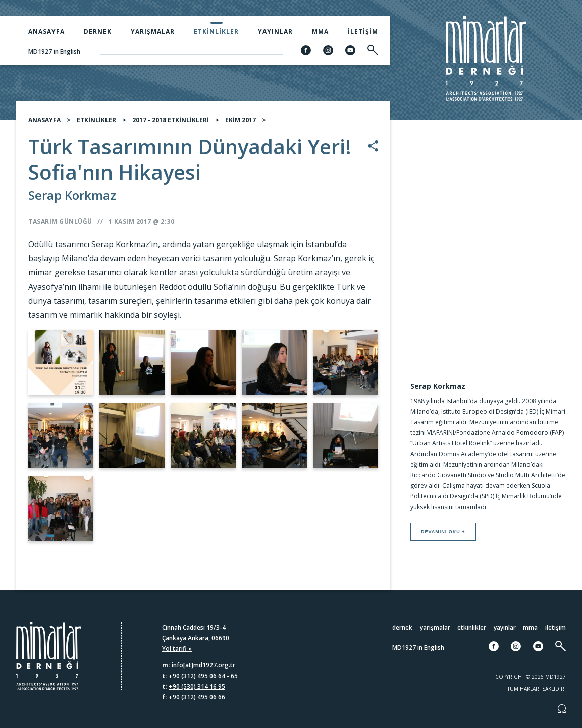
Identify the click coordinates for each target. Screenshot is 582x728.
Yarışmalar (153, 32)
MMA (320, 32)
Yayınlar (275, 32)
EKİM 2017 (241, 120)
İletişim (363, 32)
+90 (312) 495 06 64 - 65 (203, 676)
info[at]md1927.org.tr (203, 665)
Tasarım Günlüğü (60, 222)
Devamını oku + (443, 532)
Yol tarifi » (177, 649)
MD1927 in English (54, 52)
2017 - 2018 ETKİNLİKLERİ (171, 120)
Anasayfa (46, 32)
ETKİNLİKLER (96, 120)
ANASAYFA (44, 120)
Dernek (98, 32)
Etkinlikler (216, 32)
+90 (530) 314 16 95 (197, 686)
